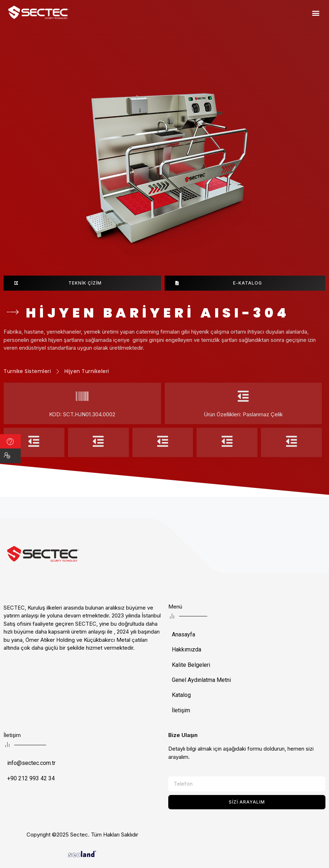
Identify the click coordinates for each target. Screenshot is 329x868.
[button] (316, 13)
